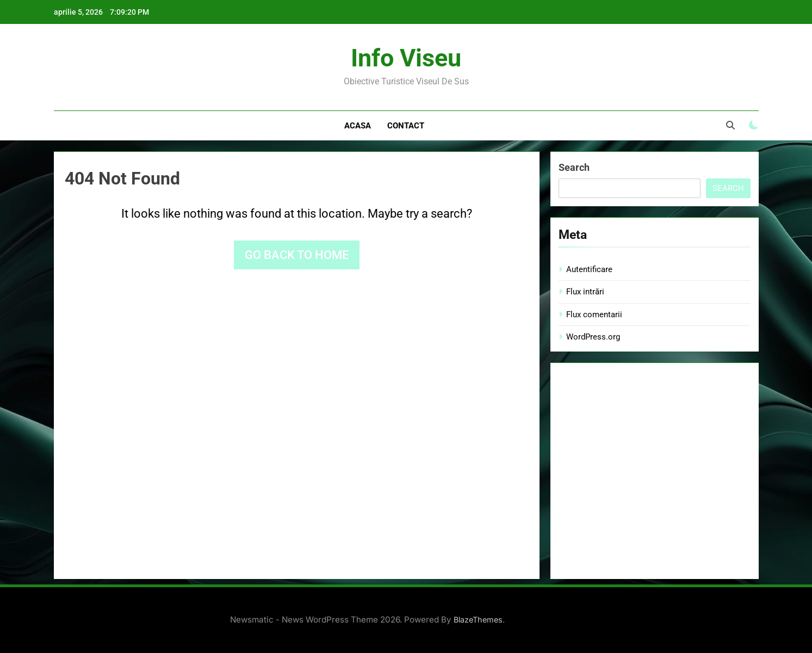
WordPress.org (593, 337)
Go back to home (297, 255)
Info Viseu (406, 58)
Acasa (358, 126)
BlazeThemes (478, 620)
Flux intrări (585, 292)
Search (574, 167)
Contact (406, 126)
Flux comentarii (594, 315)
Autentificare (589, 269)
